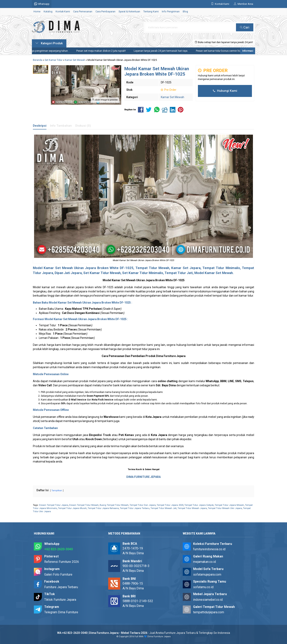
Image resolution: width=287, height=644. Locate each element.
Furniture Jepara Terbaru (61, 587)
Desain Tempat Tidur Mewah (84, 505)
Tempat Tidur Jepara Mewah (229, 505)
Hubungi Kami (225, 91)
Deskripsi (40, 126)
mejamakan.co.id (204, 562)
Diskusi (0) (83, 126)
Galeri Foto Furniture (58, 574)
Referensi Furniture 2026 (62, 562)
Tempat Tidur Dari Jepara (143, 505)
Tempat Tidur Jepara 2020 (170, 505)
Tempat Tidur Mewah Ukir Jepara (225, 508)
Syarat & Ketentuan (129, 11)
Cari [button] (245, 27)
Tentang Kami (151, 11)
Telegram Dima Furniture (61, 612)
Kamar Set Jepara (186, 268)
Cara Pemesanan (83, 11)
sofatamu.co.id (203, 587)
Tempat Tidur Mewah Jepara (192, 508)
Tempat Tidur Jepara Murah (72, 508)
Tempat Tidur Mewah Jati (164, 508)
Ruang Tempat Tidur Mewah (114, 505)
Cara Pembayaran (105, 11)
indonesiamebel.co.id (208, 600)
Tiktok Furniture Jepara (60, 600)
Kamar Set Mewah (172, 97)
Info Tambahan (61, 126)
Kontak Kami (63, 11)
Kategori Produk (49, 43)
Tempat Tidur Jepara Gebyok (199, 505)
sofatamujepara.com (207, 574)
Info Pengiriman (171, 11)
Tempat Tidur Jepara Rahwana (103, 508)
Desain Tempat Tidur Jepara (54, 505)
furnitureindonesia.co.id (209, 549)
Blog (185, 11)
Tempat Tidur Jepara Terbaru (135, 508)
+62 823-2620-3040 (58, 549)
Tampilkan (57, 491)
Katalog (48, 11)
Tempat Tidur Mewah (152, 268)
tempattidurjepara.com (209, 612)
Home (37, 11)
